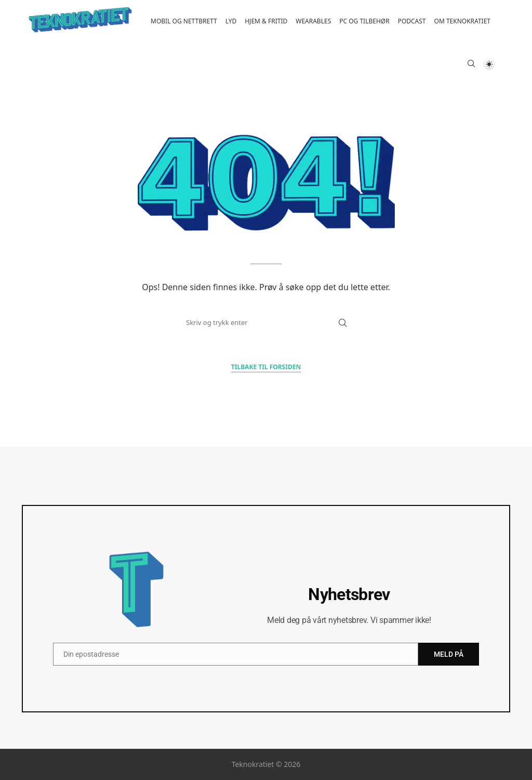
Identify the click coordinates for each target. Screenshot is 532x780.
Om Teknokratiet (462, 21)
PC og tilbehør (364, 21)
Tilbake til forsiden (266, 367)
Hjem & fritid (266, 21)
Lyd (231, 21)
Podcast (412, 21)
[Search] (471, 65)
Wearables (313, 21)
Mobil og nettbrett (184, 21)
